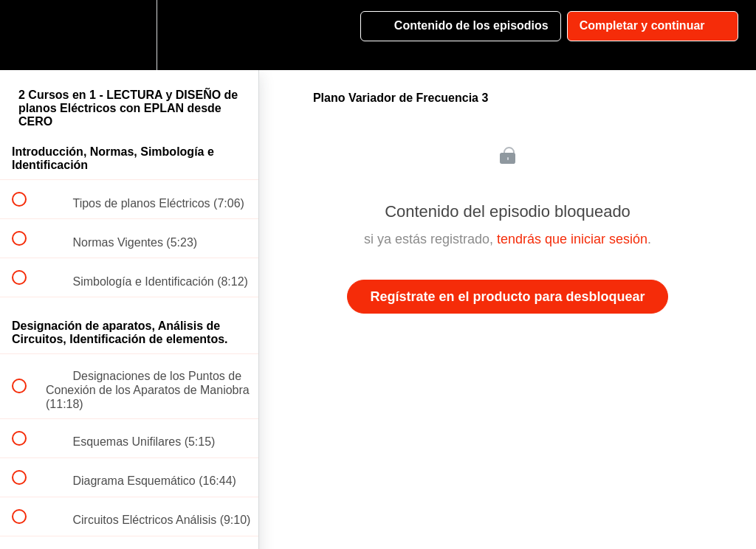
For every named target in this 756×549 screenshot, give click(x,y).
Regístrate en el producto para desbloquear (507, 297)
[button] (27, 35)
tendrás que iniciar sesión (572, 239)
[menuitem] (129, 35)
